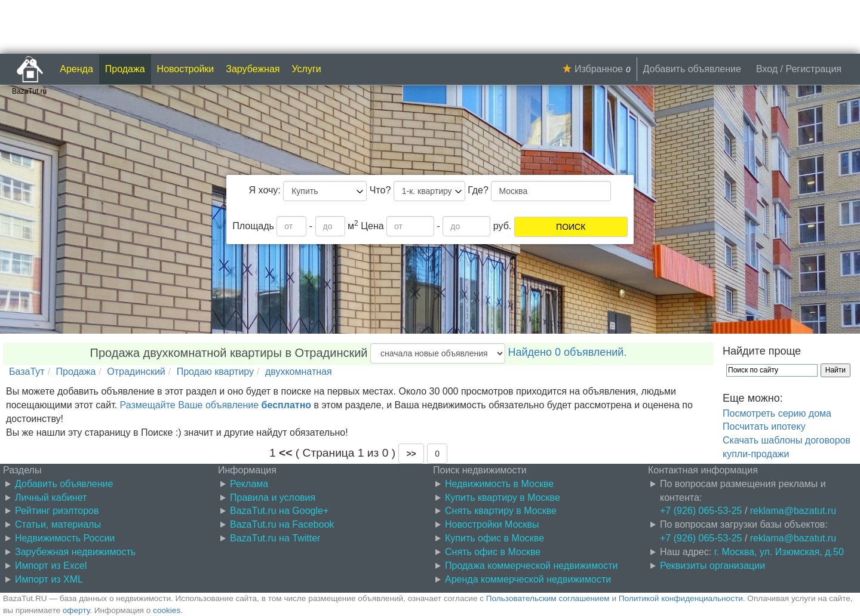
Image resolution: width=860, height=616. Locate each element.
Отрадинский (136, 372)
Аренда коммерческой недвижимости (528, 579)
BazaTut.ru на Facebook (282, 524)
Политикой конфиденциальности (681, 598)
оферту (76, 610)
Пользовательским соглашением (548, 598)
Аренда (76, 69)
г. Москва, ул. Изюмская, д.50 (779, 552)
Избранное (599, 69)
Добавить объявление (692, 69)
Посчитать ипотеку (764, 426)
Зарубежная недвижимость (75, 552)
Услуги (307, 69)
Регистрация (813, 69)
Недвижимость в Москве (499, 484)
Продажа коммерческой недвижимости (531, 566)
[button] (411, 454)
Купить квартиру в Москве (503, 498)
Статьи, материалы (58, 524)
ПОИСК (571, 227)
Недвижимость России (65, 538)
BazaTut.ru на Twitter (275, 538)
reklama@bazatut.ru (793, 511)
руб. (503, 226)
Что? (380, 190)
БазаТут (27, 372)
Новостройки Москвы (492, 524)
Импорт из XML (49, 579)
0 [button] (437, 454)
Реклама (249, 484)
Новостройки (186, 69)
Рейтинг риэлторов (57, 511)
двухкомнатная (299, 372)
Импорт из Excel (51, 566)
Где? (478, 190)
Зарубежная (253, 69)
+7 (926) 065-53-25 (701, 511)
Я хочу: (265, 190)
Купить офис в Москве (494, 538)
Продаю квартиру (215, 372)
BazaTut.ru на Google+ (279, 511)
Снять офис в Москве (493, 552)
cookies (167, 610)
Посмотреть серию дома (777, 413)
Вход (767, 69)
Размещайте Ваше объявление (216, 405)
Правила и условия (273, 498)
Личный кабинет (51, 498)
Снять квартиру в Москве (501, 511)
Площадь (253, 226)
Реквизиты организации (712, 566)
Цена (372, 226)
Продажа (125, 69)
